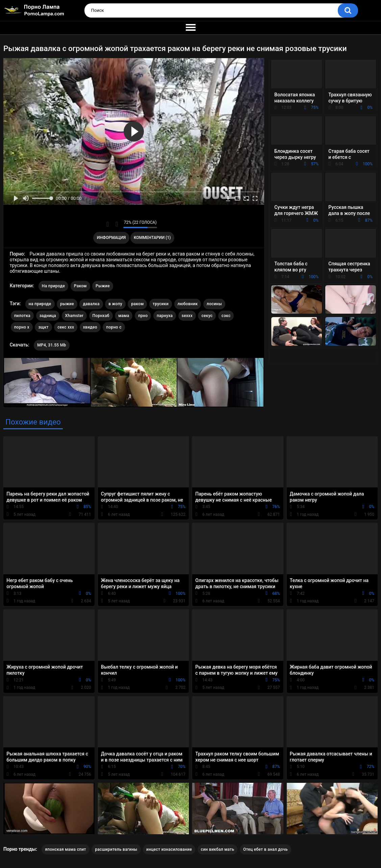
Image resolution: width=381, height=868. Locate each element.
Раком (80, 286)
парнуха (165, 316)
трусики (161, 304)
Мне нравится (108, 224)
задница (48, 316)
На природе (53, 286)
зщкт (43, 327)
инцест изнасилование (169, 849)
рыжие (67, 304)
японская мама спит (65, 849)
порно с (114, 327)
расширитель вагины (116, 849)
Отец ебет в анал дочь (265, 849)
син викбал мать (218, 849)
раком (137, 304)
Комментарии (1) (152, 238)
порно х (22, 327)
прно (143, 316)
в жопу (115, 304)
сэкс (226, 316)
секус (207, 316)
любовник (188, 304)
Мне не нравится (116, 224)
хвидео (90, 327)
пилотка (22, 316)
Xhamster (74, 316)
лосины (214, 304)
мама (124, 316)
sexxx (187, 316)
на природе (40, 304)
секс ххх (66, 327)
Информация (111, 238)
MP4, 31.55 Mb (52, 345)
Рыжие (103, 286)
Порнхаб (101, 316)
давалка (91, 304)
